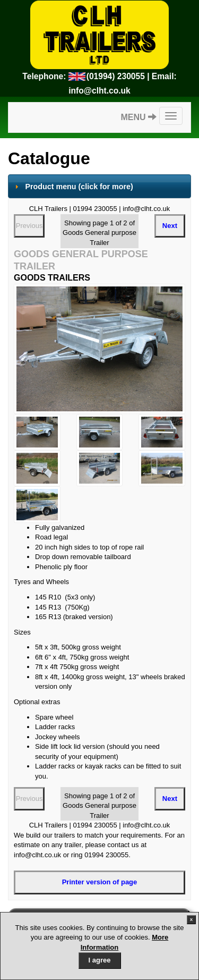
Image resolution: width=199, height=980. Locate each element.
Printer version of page (100, 882)
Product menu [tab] (73, 187)
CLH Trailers (99, 35)
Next (170, 226)
